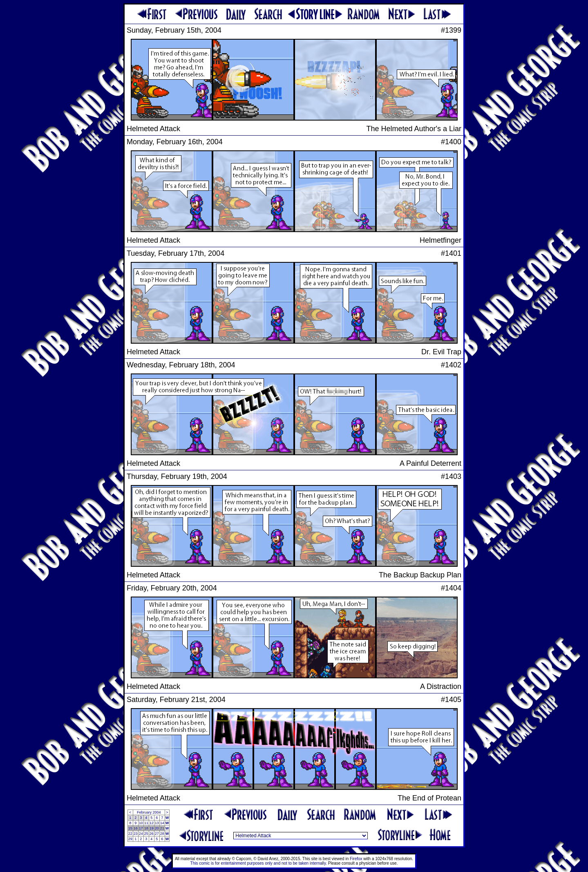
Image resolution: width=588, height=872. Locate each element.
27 (157, 834)
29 (130, 839)
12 (152, 823)
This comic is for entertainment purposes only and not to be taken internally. (259, 863)
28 (162, 834)
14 (162, 823)
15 (130, 828)
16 (136, 828)
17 (141, 828)
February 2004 (149, 812)
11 (146, 823)
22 (130, 834)
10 (141, 823)
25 (146, 834)
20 (157, 828)
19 (152, 828)
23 (136, 834)
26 (152, 834)
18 (146, 828)
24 (141, 834)
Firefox (356, 859)
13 (157, 823)
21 (162, 828)
